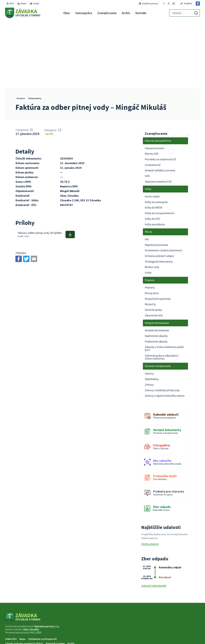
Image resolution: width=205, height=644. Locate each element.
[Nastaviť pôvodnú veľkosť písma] (169, 4)
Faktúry (49, 66)
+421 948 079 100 (179, 629)
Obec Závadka (31, 562)
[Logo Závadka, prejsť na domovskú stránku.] (23, 13)
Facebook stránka (180, 637)
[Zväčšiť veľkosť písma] (174, 4)
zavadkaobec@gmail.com (185, 633)
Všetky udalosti (150, 476)
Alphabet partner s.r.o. (47, 559)
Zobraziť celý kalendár (154, 518)
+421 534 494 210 (179, 625)
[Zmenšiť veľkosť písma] (164, 4)
